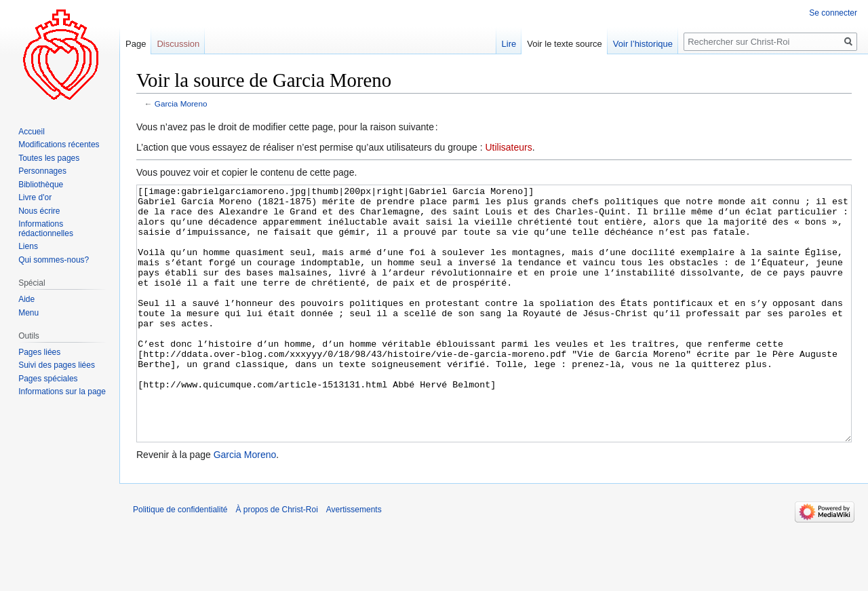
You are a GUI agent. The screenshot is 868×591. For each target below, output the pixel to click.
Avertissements (354, 560)
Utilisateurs (508, 147)
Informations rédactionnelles (46, 229)
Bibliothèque (41, 185)
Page (136, 44)
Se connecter (833, 13)
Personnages (42, 171)
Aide (26, 299)
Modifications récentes (59, 145)
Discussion (178, 44)
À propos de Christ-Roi (276, 560)
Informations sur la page (62, 392)
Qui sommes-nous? (54, 260)
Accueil (32, 132)
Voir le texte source (565, 44)
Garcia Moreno (181, 103)
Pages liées (39, 352)
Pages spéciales (48, 379)
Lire (509, 44)
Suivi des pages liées (57, 365)
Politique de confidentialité (180, 560)
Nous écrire (39, 211)
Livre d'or (35, 197)
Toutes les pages (49, 158)
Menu (28, 313)
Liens (28, 246)
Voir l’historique (643, 44)
